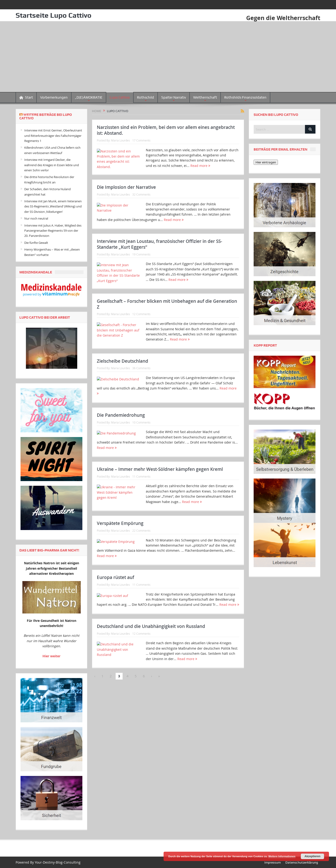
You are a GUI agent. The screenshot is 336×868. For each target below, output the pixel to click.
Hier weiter (51, 656)
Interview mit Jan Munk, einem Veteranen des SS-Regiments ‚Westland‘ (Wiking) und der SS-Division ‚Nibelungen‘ (53, 206)
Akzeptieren (312, 856)
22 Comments (141, 582)
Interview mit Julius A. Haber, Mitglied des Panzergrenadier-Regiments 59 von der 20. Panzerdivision (53, 230)
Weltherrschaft (205, 97)
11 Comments (141, 520)
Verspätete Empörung (120, 575)
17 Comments (141, 140)
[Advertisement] (168, 57)
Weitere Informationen (282, 856)
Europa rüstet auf (115, 636)
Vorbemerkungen (54, 97)
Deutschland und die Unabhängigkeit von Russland (151, 697)
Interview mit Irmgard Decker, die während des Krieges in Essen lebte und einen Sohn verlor (52, 165)
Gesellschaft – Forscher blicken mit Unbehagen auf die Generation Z (167, 326)
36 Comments (141, 397)
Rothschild (145, 97)
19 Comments (141, 269)
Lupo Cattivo (120, 97)
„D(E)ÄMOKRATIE (89, 97)
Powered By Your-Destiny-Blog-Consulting (48, 862)
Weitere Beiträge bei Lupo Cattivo (46, 116)
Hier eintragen (266, 162)
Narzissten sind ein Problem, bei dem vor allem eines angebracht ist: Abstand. (166, 130)
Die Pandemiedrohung (121, 452)
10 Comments (141, 459)
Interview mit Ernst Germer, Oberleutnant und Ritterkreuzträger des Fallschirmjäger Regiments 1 (53, 136)
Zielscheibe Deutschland (122, 390)
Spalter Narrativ (174, 97)
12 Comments (141, 336)
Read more (200, 166)
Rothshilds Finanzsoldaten (245, 97)
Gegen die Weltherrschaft (282, 18)
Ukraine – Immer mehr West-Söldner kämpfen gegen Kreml (160, 513)
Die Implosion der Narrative (126, 194)
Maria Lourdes (121, 140)
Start (26, 98)
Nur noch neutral (36, 218)
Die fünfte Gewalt (36, 243)
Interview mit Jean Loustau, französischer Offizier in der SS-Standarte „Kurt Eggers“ (159, 259)
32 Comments (141, 202)
